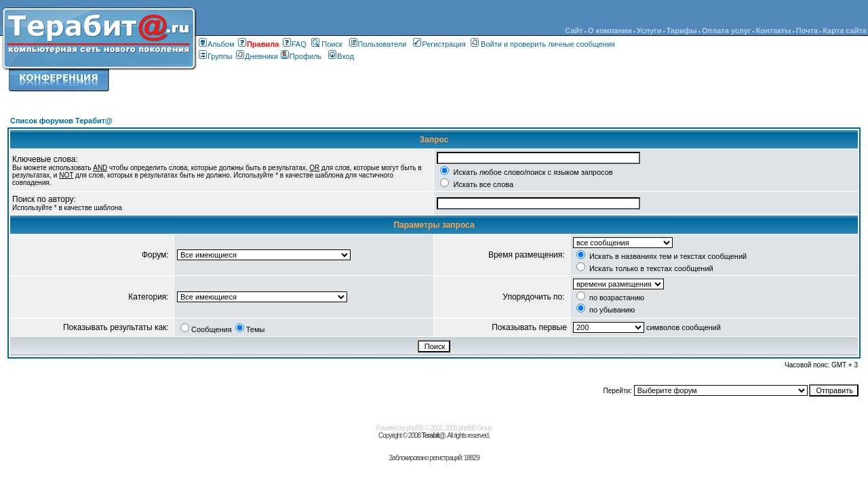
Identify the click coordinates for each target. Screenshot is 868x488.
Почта (807, 30)
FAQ (295, 44)
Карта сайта (845, 30)
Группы (216, 56)
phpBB (415, 428)
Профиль (301, 56)
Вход (341, 56)
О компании (610, 30)
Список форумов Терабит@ (61, 121)
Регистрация (439, 44)
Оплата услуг (726, 30)
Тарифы (682, 30)
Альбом (216, 44)
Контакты (774, 30)
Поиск (327, 44)
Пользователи (378, 44)
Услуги (649, 30)
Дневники (258, 56)
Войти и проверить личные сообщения (543, 44)
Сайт (574, 30)
